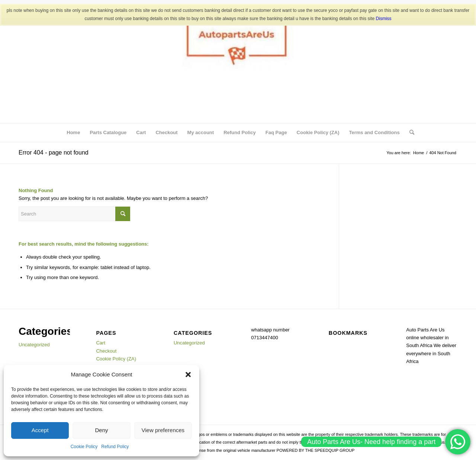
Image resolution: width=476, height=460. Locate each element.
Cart (141, 132)
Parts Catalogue (108, 132)
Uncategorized (34, 345)
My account (201, 132)
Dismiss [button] (384, 19)
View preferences (163, 430)
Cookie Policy (84, 447)
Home (73, 132)
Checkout (166, 132)
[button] (188, 375)
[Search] (409, 133)
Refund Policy (115, 447)
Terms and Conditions (374, 132)
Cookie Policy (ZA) (318, 132)
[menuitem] (409, 133)
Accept (40, 430)
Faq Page (276, 132)
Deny (101, 430)
